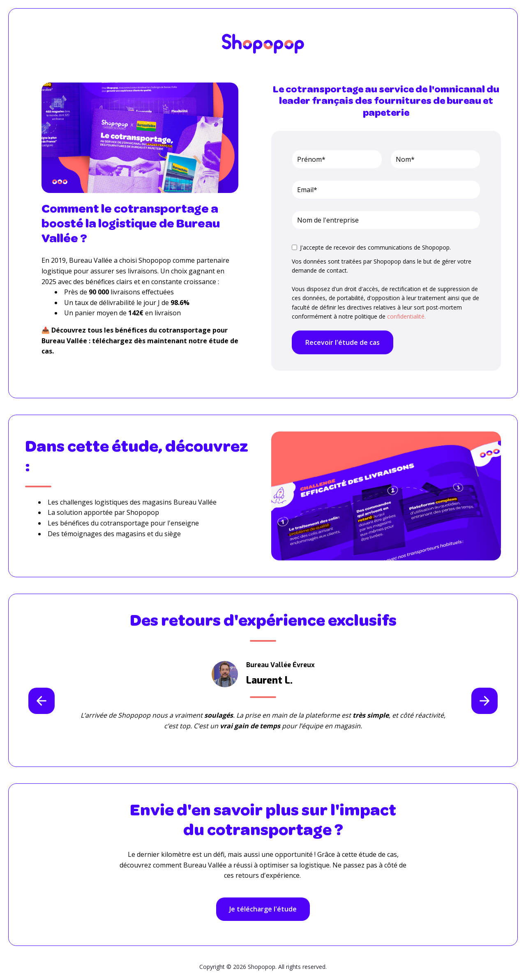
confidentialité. (406, 316)
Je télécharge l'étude (263, 909)
